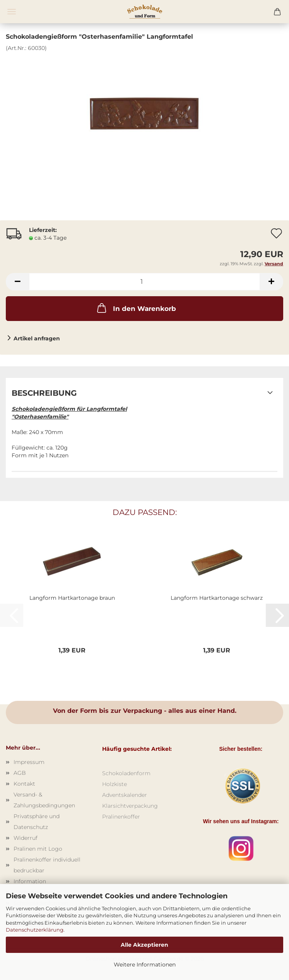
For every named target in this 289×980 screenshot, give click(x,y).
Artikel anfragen (37, 338)
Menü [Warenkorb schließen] (12, 12)
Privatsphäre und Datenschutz (37, 822)
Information (30, 881)
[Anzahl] (144, 282)
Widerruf (26, 838)
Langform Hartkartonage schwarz (217, 598)
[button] (17, 282)
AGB (20, 773)
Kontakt (24, 784)
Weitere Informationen (145, 965)
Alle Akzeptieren (144, 945)
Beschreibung (44, 393)
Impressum (29, 762)
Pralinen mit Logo (38, 849)
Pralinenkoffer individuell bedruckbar (47, 865)
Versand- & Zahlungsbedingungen (44, 800)
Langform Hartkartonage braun (72, 598)
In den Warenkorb (136, 308)
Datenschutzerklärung (35, 930)
